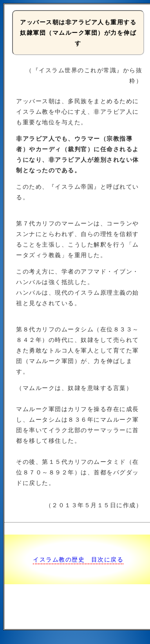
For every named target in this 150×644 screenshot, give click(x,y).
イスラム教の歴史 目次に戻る (78, 559)
